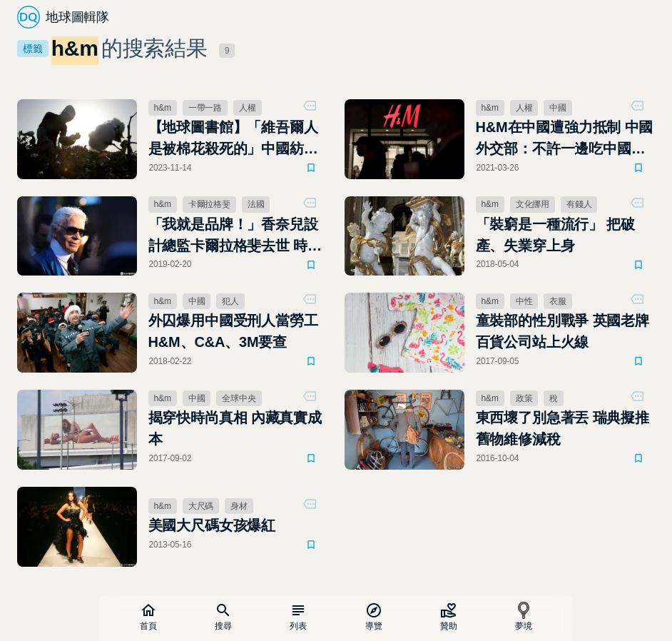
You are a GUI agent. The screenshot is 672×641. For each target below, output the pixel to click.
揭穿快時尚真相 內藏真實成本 (235, 428)
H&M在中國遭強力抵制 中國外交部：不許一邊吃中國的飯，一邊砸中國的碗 (565, 139)
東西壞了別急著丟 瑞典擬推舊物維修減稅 (562, 428)
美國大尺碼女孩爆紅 (212, 525)
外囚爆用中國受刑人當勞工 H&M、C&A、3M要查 (233, 331)
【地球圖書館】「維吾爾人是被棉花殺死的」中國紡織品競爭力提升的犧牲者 (233, 139)
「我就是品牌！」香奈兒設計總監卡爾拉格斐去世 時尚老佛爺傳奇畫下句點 (235, 236)
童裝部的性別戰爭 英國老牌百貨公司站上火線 (562, 331)
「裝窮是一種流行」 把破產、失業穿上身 (555, 235)
